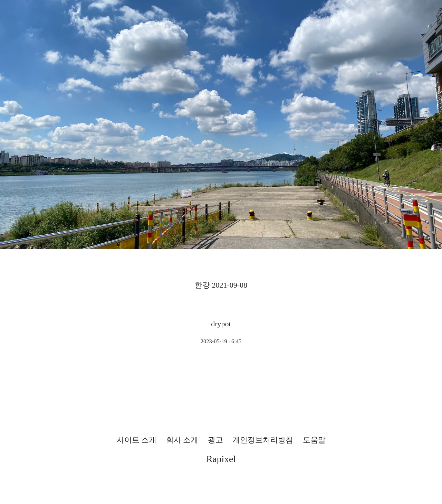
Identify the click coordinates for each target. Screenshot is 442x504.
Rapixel (221, 459)
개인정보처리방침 (263, 440)
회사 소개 (182, 440)
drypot (221, 324)
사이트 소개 (137, 440)
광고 (215, 440)
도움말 (314, 440)
